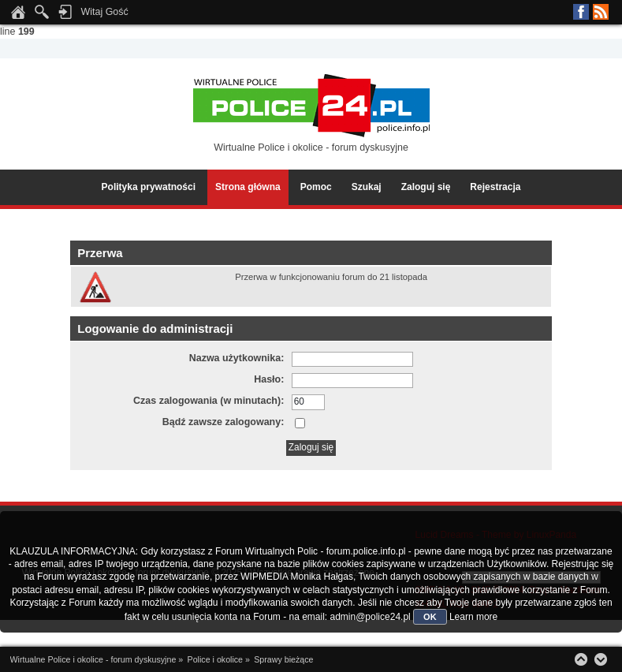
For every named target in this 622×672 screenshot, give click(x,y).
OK (430, 617)
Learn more (473, 617)
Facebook (581, 12)
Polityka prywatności (149, 187)
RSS (601, 12)
